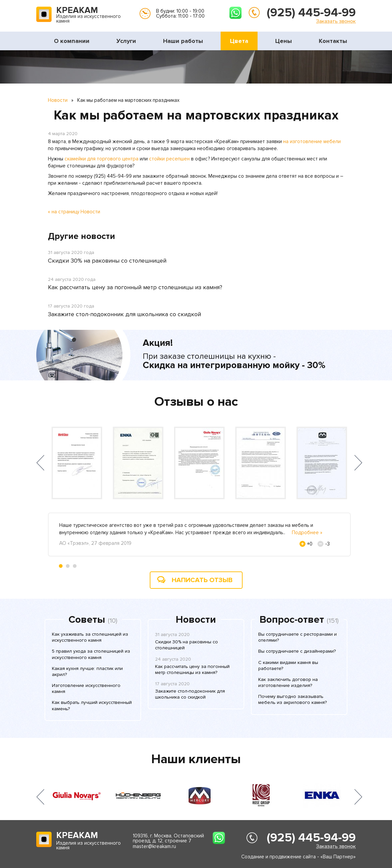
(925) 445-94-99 (311, 13)
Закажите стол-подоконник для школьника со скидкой (124, 314)
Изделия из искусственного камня (89, 15)
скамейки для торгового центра (101, 159)
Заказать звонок (336, 21)
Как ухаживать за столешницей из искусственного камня (90, 637)
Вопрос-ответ (292, 620)
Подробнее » (307, 533)
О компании (72, 41)
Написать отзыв (202, 580)
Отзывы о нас (196, 402)
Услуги (126, 41)
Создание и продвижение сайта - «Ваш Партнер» (298, 857)
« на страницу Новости (74, 212)
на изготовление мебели (312, 141)
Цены (284, 41)
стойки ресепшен (169, 159)
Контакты (333, 41)
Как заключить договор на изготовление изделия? (288, 682)
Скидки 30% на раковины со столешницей (107, 261)
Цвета (239, 41)
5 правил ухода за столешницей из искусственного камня (91, 654)
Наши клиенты (196, 759)
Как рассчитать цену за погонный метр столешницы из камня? (135, 287)
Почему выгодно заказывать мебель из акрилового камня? (293, 699)
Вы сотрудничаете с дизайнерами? (297, 651)
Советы (87, 620)
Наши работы (183, 41)
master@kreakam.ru (154, 846)
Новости (58, 100)
